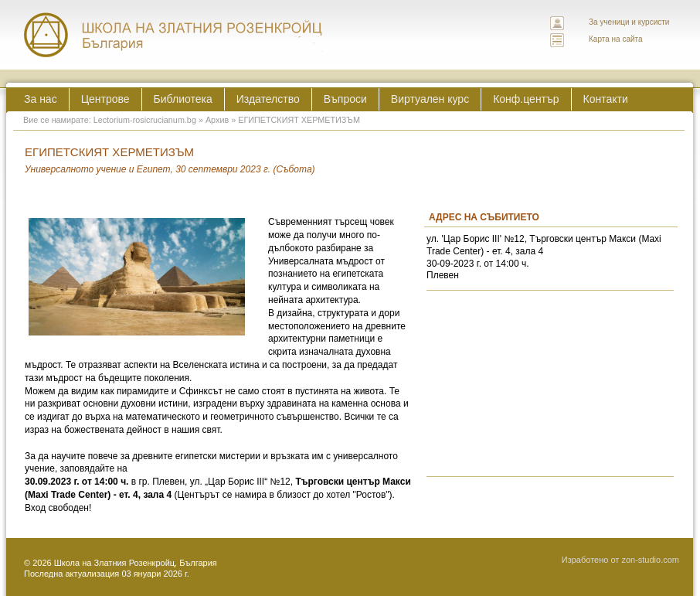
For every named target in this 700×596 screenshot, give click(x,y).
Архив (217, 120)
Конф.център (526, 99)
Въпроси (345, 99)
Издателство (268, 99)
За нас (41, 99)
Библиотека (183, 99)
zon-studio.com (650, 560)
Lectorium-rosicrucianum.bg (145, 120)
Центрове (105, 99)
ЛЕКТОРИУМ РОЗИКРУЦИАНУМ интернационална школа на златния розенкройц (174, 35)
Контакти (606, 99)
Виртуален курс (430, 99)
